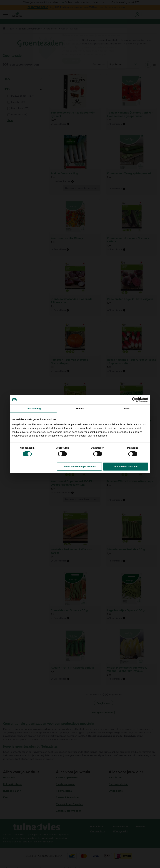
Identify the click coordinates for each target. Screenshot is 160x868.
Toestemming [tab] (33, 409)
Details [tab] (80, 409)
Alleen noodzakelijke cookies (80, 467)
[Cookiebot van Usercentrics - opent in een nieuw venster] (134, 400)
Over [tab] (127, 409)
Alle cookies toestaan (126, 467)
